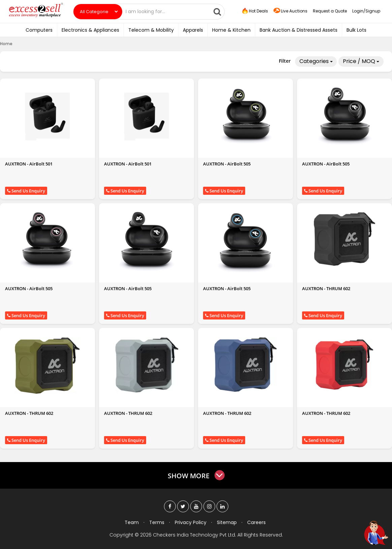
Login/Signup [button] (366, 11)
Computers (39, 30)
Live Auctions (290, 11)
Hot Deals (255, 11)
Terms (157, 522)
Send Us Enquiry (26, 191)
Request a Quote (330, 11)
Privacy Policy (191, 522)
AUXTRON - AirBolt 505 (227, 164)
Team (132, 522)
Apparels (193, 30)
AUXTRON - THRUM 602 (326, 288)
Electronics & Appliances (90, 30)
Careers (256, 522)
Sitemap (227, 522)
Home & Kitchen (231, 30)
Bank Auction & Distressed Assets (299, 30)
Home (6, 44)
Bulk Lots (356, 30)
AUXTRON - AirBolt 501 (29, 164)
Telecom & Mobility (151, 30)
